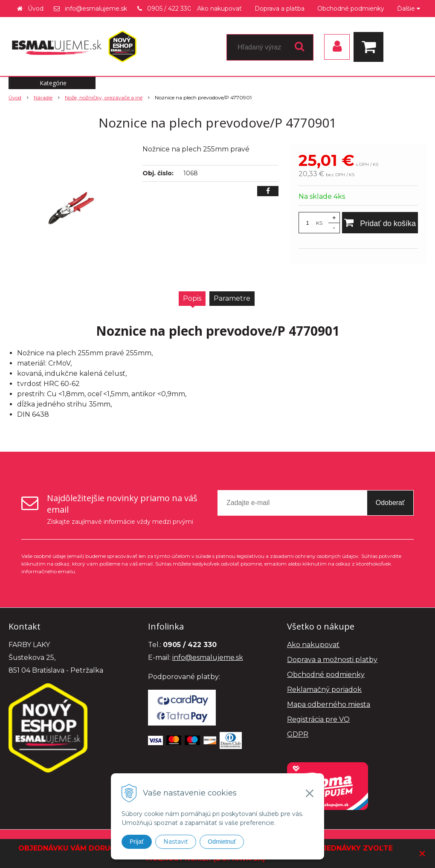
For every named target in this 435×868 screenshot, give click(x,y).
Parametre (232, 298)
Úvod (36, 9)
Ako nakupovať (219, 9)
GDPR (298, 734)
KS (319, 223)
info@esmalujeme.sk (96, 9)
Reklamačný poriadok (324, 689)
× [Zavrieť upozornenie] (422, 853)
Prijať (137, 842)
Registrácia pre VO (318, 719)
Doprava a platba (280, 9)
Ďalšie (409, 9)
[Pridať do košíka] (380, 223)
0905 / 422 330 (169, 9)
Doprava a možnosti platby (332, 660)
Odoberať (390, 503)
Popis (192, 298)
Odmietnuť (222, 842)
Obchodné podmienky (351, 9)
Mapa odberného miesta (329, 704)
